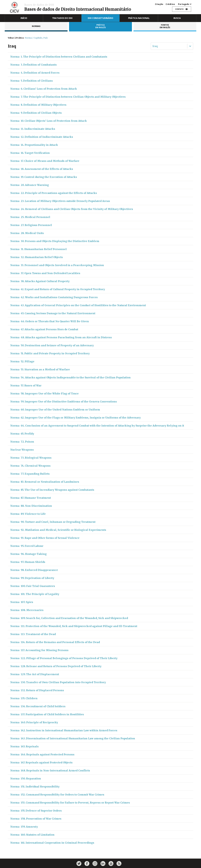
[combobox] (153, 46)
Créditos (170, 4)
